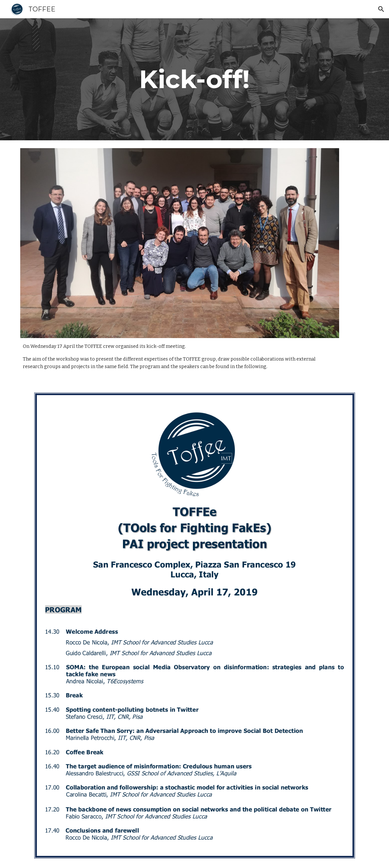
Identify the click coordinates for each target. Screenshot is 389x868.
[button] (381, 9)
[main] (195, 79)
